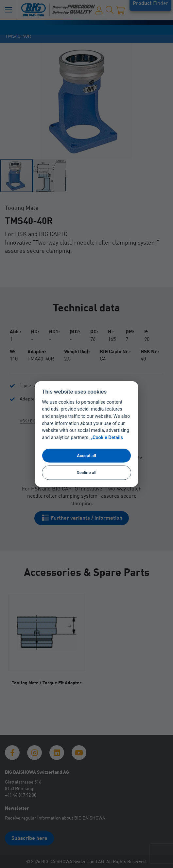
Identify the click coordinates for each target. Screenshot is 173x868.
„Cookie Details (107, 438)
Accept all (86, 455)
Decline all (86, 473)
